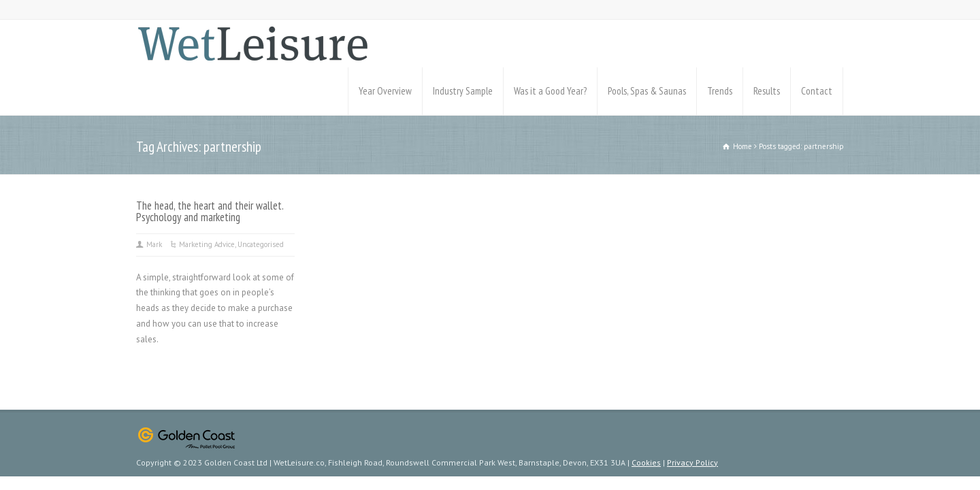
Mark (154, 244)
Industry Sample (463, 91)
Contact (817, 91)
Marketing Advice (207, 244)
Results (767, 91)
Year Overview (385, 91)
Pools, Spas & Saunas (647, 91)
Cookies (646, 462)
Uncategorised (261, 244)
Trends (720, 91)
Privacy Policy (692, 462)
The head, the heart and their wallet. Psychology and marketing (210, 211)
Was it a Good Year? (550, 91)
